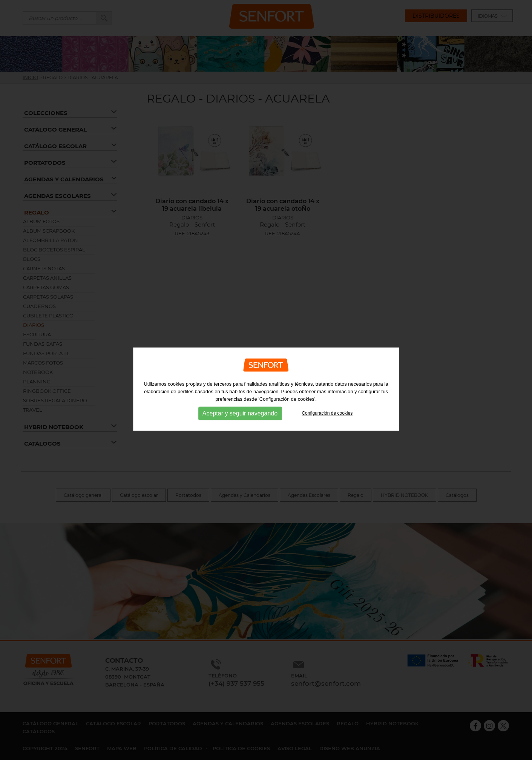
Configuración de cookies (327, 420)
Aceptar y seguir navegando (240, 420)
